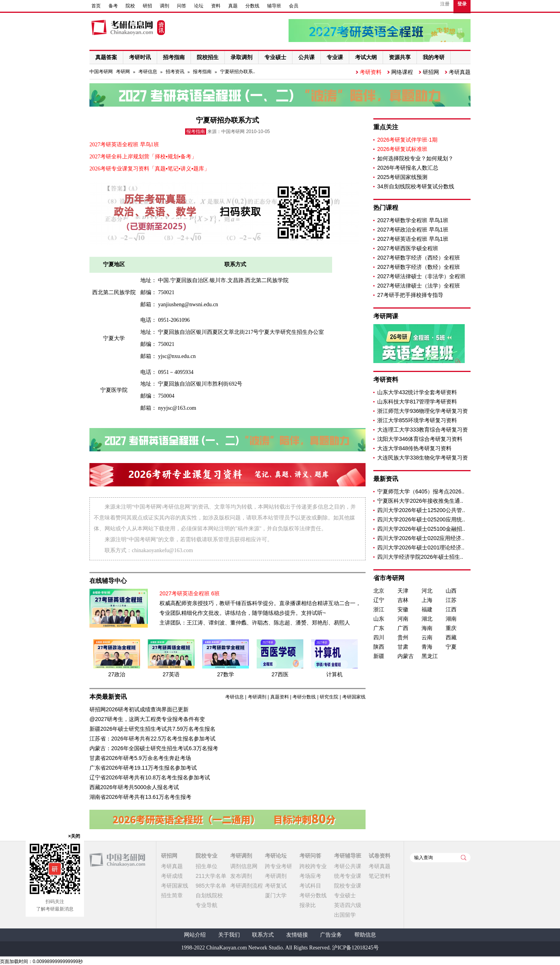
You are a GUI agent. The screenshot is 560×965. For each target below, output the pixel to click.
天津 (403, 591)
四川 (379, 637)
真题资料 (280, 697)
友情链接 (297, 935)
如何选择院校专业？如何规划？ (415, 158)
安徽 (403, 609)
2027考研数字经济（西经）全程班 (419, 258)
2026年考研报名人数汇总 (408, 168)
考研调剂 (257, 697)
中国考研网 (117, 860)
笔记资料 (380, 876)
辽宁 (379, 600)
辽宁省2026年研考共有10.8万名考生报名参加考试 (150, 777)
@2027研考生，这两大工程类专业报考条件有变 (147, 719)
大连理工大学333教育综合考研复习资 (423, 430)
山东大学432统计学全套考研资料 (417, 392)
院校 (130, 6)
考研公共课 (348, 866)
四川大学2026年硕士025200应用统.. (421, 519)
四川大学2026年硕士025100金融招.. (421, 529)
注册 (445, 4)
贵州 (403, 637)
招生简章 (172, 895)
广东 (379, 628)
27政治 (117, 674)
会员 (294, 6)
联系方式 (263, 935)
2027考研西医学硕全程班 (408, 248)
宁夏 (451, 647)
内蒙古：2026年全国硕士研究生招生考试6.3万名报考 (154, 748)
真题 (233, 6)
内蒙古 (406, 656)
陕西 (379, 647)
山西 (451, 591)
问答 (182, 6)
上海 (427, 600)
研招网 (431, 72)
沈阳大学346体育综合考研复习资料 (420, 439)
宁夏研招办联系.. (238, 72)
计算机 (334, 674)
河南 (403, 619)
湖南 (451, 619)
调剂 (164, 6)
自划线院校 (209, 895)
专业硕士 (345, 895)
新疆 (379, 656)
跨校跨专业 (313, 866)
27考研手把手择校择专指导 (410, 295)
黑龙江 (430, 656)
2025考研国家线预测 (402, 177)
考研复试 (276, 886)
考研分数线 (304, 697)
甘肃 (403, 647)
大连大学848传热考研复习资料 (414, 448)
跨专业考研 (278, 866)
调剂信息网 (244, 866)
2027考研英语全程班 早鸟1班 (413, 239)
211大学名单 (211, 876)
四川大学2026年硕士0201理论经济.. (421, 547)
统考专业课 (348, 876)
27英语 (171, 674)
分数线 (252, 6)
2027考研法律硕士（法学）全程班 (419, 286)
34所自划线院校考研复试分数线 (416, 186)
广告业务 (331, 935)
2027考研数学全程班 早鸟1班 (413, 220)
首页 (96, 6)
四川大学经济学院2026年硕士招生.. (420, 557)
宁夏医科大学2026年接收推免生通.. (420, 501)
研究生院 (329, 697)
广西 (403, 628)
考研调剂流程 (247, 886)
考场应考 (310, 876)
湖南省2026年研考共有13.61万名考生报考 (140, 797)
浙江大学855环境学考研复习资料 (417, 420)
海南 (427, 628)
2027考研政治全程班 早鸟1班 (413, 230)
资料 (216, 6)
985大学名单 (211, 886)
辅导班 (274, 6)
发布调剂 (241, 876)
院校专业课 (348, 886)
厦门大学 (276, 895)
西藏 (451, 637)
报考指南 (202, 72)
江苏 (451, 600)
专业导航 (206, 905)
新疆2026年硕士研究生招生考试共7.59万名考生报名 (152, 729)
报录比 (308, 905)
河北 (427, 591)
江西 (451, 609)
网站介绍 (195, 935)
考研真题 (460, 72)
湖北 (427, 619)
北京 (379, 591)
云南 (427, 637)
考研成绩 (172, 876)
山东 (379, 619)
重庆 (451, 628)
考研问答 (310, 856)
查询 (464, 858)
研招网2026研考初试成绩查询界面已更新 (139, 709)
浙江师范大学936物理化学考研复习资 (423, 411)
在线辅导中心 (108, 581)
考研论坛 (276, 856)
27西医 (280, 674)
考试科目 (310, 886)
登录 (462, 4)
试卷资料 (380, 856)
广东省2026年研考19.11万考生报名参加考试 (143, 768)
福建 (427, 609)
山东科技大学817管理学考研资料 (417, 402)
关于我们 (229, 935)
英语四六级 (348, 905)
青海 (427, 647)
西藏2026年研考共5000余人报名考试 (134, 787)
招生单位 (206, 866)
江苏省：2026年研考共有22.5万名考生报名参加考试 (152, 739)
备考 (113, 6)
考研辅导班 (348, 856)
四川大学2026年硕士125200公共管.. (421, 510)
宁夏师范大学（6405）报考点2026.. (421, 491)
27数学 (226, 674)
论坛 (199, 6)
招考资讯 (175, 72)
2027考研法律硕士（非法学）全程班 (421, 276)
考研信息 (148, 72)
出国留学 (345, 915)
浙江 (379, 609)
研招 (147, 6)
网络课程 (402, 72)
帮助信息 (365, 935)
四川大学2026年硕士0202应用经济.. (421, 538)
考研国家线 (354, 697)
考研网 (123, 72)
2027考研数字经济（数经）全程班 (419, 267)
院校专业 (206, 856)
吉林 (403, 600)
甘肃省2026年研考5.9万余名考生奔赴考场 (140, 758)
